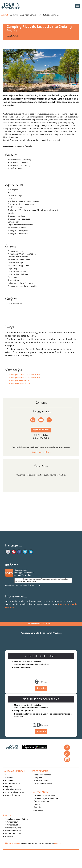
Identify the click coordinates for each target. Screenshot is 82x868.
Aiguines (9, 778)
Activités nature (12, 822)
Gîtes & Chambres (41, 781)
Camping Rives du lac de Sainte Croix (45, 15)
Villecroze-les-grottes (14, 792)
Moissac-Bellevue (13, 784)
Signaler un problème (41, 452)
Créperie (37, 807)
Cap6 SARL (58, 843)
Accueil (5, 15)
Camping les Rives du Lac (19, 381)
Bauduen (9, 781)
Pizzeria (37, 804)
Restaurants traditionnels (44, 795)
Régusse (9, 787)
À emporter (38, 810)
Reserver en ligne (41, 430)
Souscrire (41, 688)
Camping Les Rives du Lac (19, 384)
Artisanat (9, 837)
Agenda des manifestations (17, 819)
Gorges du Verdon (13, 795)
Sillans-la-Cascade (13, 789)
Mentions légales (13, 843)
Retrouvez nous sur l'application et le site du (24, 573)
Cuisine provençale (41, 801)
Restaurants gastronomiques (46, 798)
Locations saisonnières (43, 784)
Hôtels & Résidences (42, 775)
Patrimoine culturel (13, 828)
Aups (7, 775)
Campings (38, 778)
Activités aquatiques (14, 825)
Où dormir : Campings (19, 15)
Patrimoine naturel (13, 831)
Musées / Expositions (14, 834)
